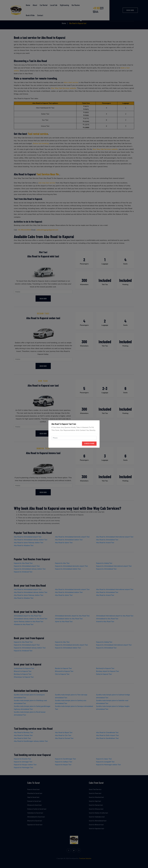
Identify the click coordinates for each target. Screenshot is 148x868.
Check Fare (89, 444)
